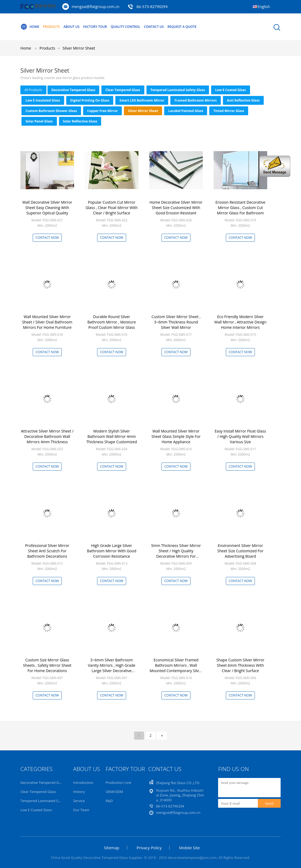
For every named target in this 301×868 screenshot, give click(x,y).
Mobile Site (189, 848)
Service (79, 801)
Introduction (83, 783)
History (79, 792)
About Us (72, 27)
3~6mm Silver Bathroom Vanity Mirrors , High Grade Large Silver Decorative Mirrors (112, 668)
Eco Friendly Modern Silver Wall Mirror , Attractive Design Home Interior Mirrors (241, 322)
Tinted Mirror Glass (229, 111)
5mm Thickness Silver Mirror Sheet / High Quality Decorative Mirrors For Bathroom (176, 554)
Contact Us (154, 27)
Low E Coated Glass (230, 90)
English (264, 7)
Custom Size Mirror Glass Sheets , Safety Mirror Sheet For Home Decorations (47, 665)
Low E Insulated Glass (43, 100)
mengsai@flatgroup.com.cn (96, 7)
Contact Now (47, 238)
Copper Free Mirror (102, 111)
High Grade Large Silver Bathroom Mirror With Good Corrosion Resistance (112, 551)
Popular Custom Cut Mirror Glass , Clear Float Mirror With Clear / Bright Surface (112, 208)
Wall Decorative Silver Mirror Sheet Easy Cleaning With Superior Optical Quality (47, 208)
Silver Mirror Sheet (79, 48)
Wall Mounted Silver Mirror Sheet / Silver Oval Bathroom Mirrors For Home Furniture (47, 322)
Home (30, 27)
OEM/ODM (114, 792)
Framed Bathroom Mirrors (195, 100)
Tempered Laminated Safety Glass (178, 90)
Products (51, 27)
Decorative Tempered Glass (73, 90)
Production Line (119, 783)
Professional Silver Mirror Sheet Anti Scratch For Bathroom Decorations (47, 551)
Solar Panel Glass (39, 121)
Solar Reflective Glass (80, 121)
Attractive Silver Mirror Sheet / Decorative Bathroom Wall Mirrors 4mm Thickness (47, 436)
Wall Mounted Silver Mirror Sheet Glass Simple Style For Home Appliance (176, 436)
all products (33, 90)
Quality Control (125, 27)
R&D (109, 801)
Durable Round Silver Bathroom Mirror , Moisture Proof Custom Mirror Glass (112, 322)
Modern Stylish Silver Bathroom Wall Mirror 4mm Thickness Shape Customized (112, 436)
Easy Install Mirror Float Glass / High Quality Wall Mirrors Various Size (240, 436)
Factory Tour (95, 27)
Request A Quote (182, 27)
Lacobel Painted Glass (186, 111)
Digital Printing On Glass (90, 100)
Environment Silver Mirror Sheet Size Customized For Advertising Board (240, 551)
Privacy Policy (149, 848)
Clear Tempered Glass (123, 90)
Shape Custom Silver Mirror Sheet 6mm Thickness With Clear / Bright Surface (241, 665)
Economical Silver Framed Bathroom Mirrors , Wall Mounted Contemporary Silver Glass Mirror (176, 668)
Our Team (81, 810)
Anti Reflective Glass (243, 100)
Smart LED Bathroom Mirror (142, 100)
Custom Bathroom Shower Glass (51, 111)
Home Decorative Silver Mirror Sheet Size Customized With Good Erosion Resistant (176, 208)
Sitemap (111, 848)
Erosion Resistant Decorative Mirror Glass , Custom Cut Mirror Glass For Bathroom (240, 208)
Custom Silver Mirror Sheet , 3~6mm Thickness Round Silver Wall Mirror (176, 322)
